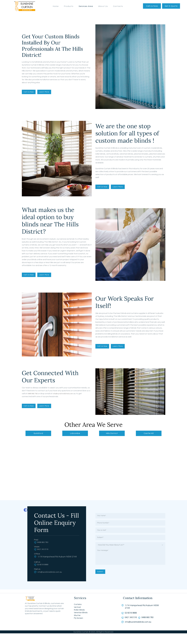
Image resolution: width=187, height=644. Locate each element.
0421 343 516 (44, 550)
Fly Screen (79, 625)
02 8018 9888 (44, 566)
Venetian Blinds (82, 619)
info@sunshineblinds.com (66, 393)
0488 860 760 (33, 393)
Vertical (78, 612)
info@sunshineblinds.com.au (52, 573)
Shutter (78, 622)
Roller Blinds (80, 615)
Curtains (78, 609)
